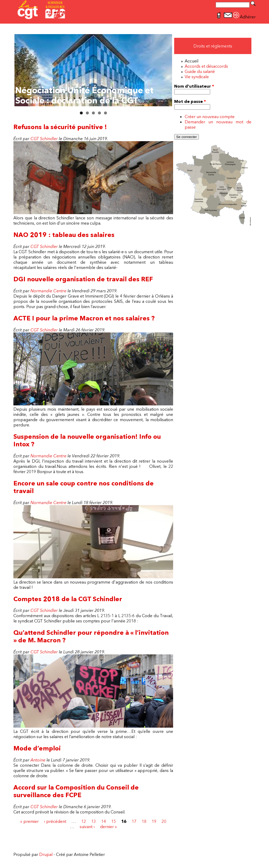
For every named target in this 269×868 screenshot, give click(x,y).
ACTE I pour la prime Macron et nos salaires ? (84, 318)
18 (144, 821)
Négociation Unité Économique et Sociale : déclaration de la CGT (84, 95)
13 (94, 821)
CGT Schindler (44, 139)
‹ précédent (55, 821)
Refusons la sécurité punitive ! (60, 127)
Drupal (46, 854)
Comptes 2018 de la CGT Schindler (68, 599)
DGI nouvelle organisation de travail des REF (83, 279)
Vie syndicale (197, 77)
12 (84, 821)
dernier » (108, 827)
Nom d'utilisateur (194, 86)
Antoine (38, 760)
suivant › (87, 827)
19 (154, 821)
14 (104, 821)
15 (113, 821)
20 (164, 821)
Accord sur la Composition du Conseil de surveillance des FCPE (76, 791)
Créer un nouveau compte (210, 117)
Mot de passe (190, 101)
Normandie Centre (48, 291)
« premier (29, 821)
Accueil (192, 61)
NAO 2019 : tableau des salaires (64, 235)
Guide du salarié (200, 71)
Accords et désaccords (206, 66)
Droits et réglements (213, 46)
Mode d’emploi (37, 748)
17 (134, 821)
